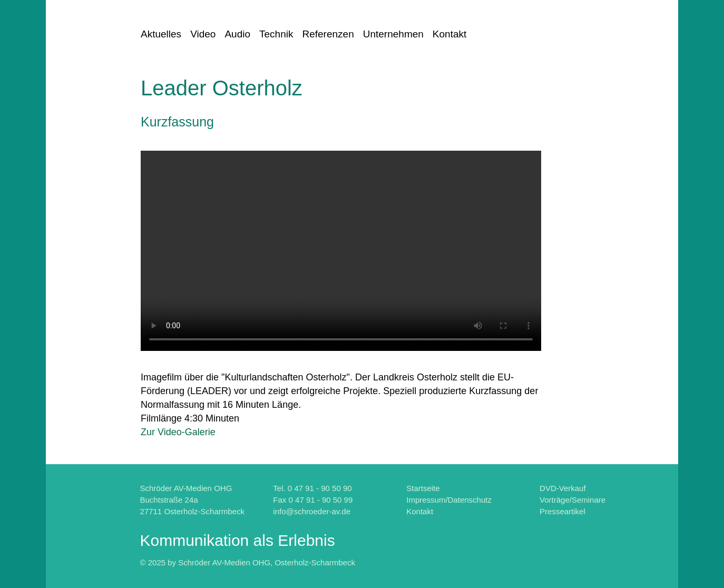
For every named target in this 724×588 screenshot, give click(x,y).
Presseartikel (562, 511)
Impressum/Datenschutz (449, 500)
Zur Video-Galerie (178, 432)
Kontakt (449, 34)
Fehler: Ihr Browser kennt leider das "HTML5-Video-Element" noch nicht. (341, 251)
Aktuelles (161, 34)
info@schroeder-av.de (312, 511)
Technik (276, 34)
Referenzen (328, 34)
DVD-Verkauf (563, 488)
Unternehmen (393, 34)
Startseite (423, 488)
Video (203, 34)
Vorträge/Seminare (573, 500)
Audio (237, 34)
